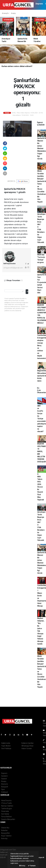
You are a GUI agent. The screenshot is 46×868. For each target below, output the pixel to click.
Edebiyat (4, 792)
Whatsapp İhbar (27, 746)
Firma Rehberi (7, 817)
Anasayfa (5, 13)
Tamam (32, 866)
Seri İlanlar (5, 814)
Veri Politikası (6, 748)
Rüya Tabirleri (6, 836)
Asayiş (13, 13)
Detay (22, 866)
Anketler (4, 830)
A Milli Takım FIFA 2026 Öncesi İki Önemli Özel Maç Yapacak (41, 487)
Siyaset (4, 779)
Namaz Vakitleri (7, 806)
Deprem (39, 4)
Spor (3, 789)
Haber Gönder (27, 748)
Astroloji (4, 838)
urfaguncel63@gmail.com (13, 268)
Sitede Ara (5, 828)
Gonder (27, 291)
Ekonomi (5, 784)
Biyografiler (6, 833)
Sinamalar (5, 811)
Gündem (4, 776)
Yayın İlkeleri (6, 746)
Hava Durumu (6, 800)
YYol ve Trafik (6, 803)
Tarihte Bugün (7, 809)
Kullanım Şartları (28, 743)
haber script (4, 865)
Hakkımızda (6, 743)
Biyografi (5, 787)
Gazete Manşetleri (8, 819)
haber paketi (5, 860)
